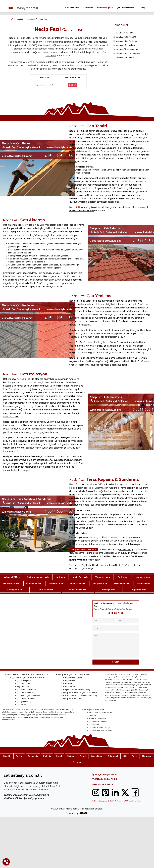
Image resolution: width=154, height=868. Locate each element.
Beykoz (19, 756)
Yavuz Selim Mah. (46, 590)
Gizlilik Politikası (115, 801)
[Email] (128, 621)
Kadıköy (47, 756)
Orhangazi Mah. (15, 590)
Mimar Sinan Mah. (78, 584)
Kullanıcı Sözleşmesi (100, 801)
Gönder (116, 662)
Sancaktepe (97, 756)
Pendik (83, 756)
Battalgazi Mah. (56, 584)
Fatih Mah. (122, 577)
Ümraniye (147, 756)
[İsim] (104, 621)
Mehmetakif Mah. (12, 577)
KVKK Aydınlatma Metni (132, 801)
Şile (125, 756)
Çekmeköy (33, 756)
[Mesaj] (116, 645)
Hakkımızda (98, 784)
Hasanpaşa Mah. (143, 577)
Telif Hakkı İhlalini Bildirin (105, 779)
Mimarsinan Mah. (34, 584)
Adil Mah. (61, 577)
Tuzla (135, 756)
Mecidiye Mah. (109, 590)
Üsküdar (77, 763)
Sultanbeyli (113, 756)
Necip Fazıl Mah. (80, 577)
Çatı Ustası (88, 8)
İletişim (110, 784)
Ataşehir (7, 756)
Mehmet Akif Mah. (12, 584)
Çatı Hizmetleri (72, 8)
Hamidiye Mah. (144, 584)
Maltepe (71, 756)
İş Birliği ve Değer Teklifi (105, 775)
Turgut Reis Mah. (139, 590)
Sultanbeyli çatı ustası (88, 207)
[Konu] (116, 628)
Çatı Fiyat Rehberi (125, 8)
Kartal (59, 756)
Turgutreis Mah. (103, 577)
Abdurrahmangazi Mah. (38, 577)
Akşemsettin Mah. (122, 584)
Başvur (72, 85)
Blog (143, 8)
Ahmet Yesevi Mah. (78, 590)
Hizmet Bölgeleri (105, 8)
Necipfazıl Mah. (100, 584)
